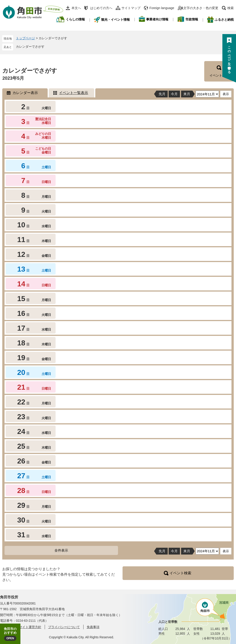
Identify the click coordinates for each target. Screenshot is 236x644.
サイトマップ (131, 8)
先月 (162, 94)
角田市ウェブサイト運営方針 (21, 627)
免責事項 (93, 627)
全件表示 (61, 550)
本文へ (76, 8)
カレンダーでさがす (30, 47)
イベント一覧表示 (74, 93)
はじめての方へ (101, 8)
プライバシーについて (64, 627)
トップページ (25, 38)
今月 (174, 94)
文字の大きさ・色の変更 (201, 8)
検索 (231, 8)
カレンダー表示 (25, 93)
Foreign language (162, 8)
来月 (187, 94)
